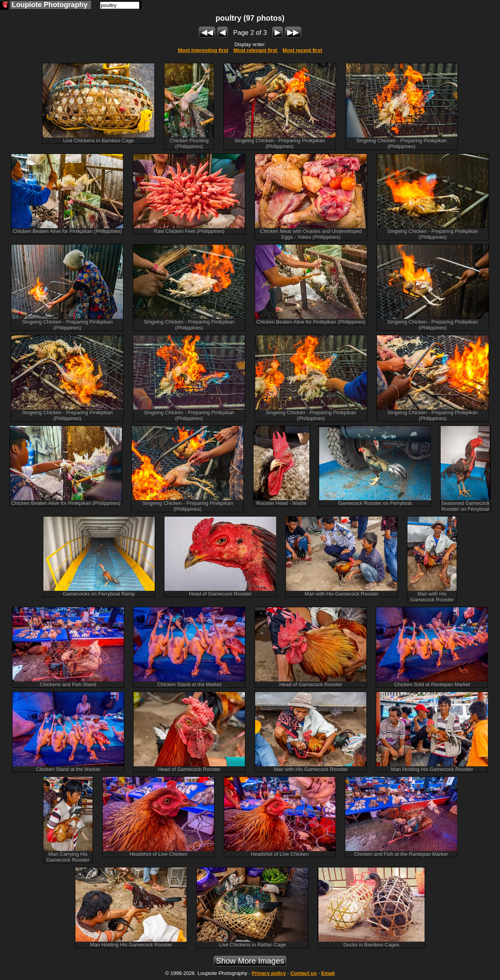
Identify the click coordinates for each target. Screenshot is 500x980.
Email (328, 973)
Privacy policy (269, 973)
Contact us (303, 973)
